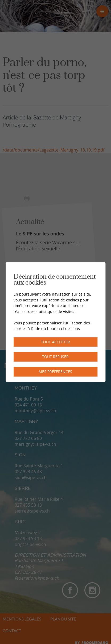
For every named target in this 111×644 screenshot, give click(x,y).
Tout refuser (55, 357)
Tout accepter (55, 342)
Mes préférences (55, 372)
